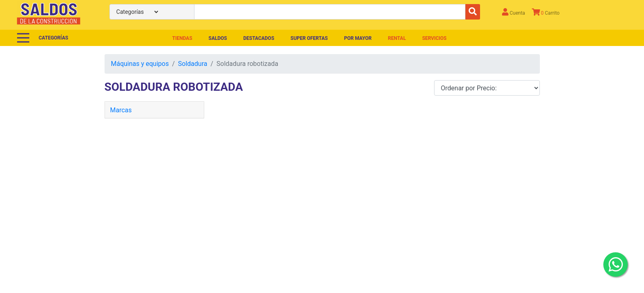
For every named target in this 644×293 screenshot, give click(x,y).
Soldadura (193, 64)
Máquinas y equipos (140, 64)
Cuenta (514, 12)
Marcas (121, 110)
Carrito (546, 12)
